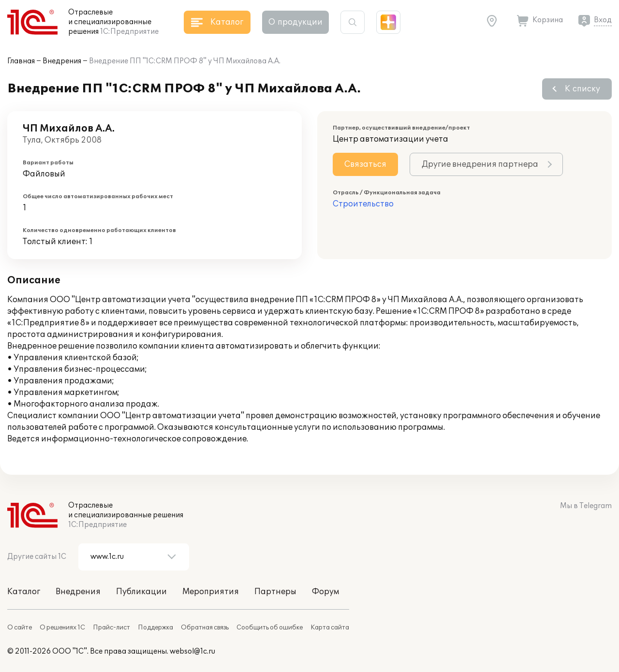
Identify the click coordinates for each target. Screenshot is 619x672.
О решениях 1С (62, 628)
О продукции (295, 22)
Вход (603, 20)
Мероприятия (211, 592)
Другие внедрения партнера (480, 164)
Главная (21, 61)
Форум (325, 592)
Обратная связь (205, 628)
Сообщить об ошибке (270, 628)
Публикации (141, 592)
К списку (582, 89)
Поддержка (155, 628)
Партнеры (275, 592)
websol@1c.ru (192, 651)
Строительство (363, 204)
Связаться (365, 164)
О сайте (20, 628)
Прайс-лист (111, 628)
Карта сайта (330, 628)
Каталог (24, 592)
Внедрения (62, 61)
